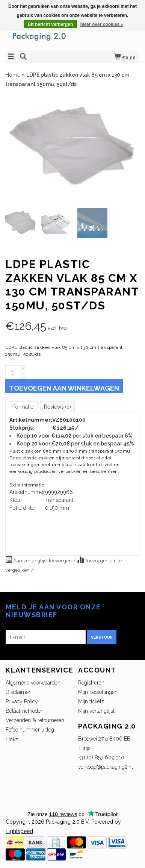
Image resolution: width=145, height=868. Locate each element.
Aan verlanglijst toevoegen (39, 560)
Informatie (21, 407)
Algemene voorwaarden (33, 683)
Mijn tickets (91, 701)
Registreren (91, 683)
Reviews (57, 407)
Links (12, 739)
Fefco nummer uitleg (30, 730)
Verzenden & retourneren (35, 720)
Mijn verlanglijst (96, 711)
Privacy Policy (22, 701)
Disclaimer (18, 692)
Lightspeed (19, 831)
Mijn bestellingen (98, 692)
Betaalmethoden (25, 711)
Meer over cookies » (102, 24)
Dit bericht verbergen (51, 24)
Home (13, 75)
